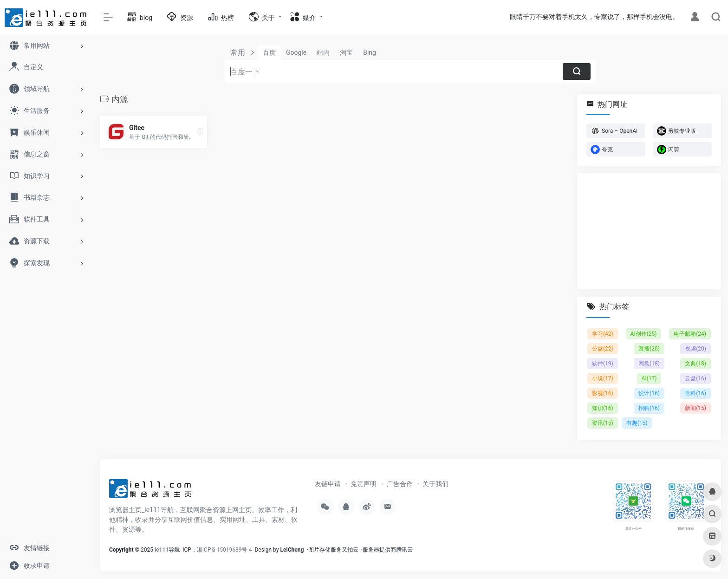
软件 (603, 364)
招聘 (649, 408)
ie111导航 (167, 550)
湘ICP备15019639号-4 (224, 550)
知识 (603, 408)
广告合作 (400, 484)
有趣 (637, 423)
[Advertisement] (649, 231)
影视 (603, 393)
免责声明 (364, 484)
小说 (603, 378)
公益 (603, 349)
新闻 (695, 408)
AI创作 (644, 334)
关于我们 (435, 484)
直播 (649, 349)
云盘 (695, 378)
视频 (695, 349)
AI (649, 378)
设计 (649, 393)
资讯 (603, 423)
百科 (695, 393)
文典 (695, 364)
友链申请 (328, 484)
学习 (603, 334)
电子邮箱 (690, 334)
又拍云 (350, 550)
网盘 (649, 364)
